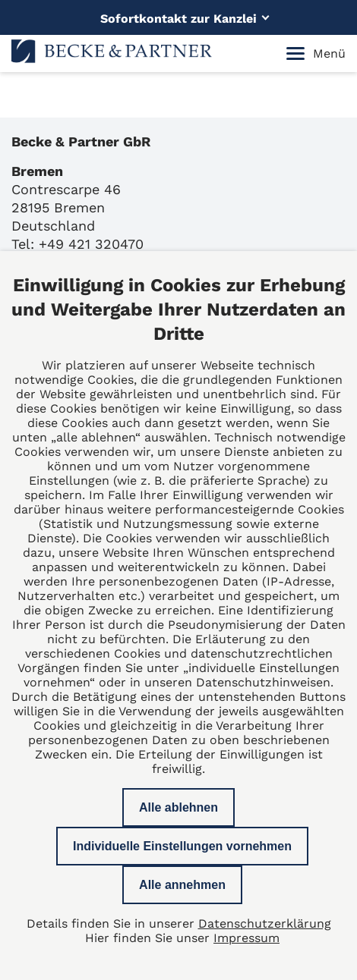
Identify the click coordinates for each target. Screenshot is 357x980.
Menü (316, 53)
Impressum (246, 938)
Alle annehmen (182, 885)
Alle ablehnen (178, 807)
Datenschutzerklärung (265, 923)
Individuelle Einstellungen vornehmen (182, 846)
